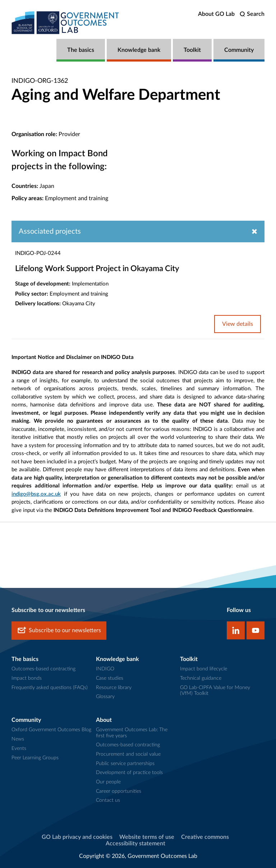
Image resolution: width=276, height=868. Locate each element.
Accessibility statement (135, 844)
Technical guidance (201, 678)
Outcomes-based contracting (43, 669)
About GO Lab (216, 14)
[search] (252, 14)
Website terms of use (147, 837)
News (18, 739)
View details (238, 324)
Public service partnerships (125, 764)
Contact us (108, 800)
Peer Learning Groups (35, 758)
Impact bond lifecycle (204, 669)
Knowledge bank (139, 50)
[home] (65, 23)
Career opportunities (119, 791)
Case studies (110, 678)
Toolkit (192, 50)
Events (19, 748)
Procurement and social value (128, 754)
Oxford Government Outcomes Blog (51, 730)
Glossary (105, 697)
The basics (81, 50)
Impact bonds (27, 678)
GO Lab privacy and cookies (77, 837)
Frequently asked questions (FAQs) (50, 688)
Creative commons (205, 837)
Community (239, 50)
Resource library (114, 688)
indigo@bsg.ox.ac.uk (36, 494)
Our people (108, 782)
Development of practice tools (129, 773)
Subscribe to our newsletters (59, 631)
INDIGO (105, 669)
